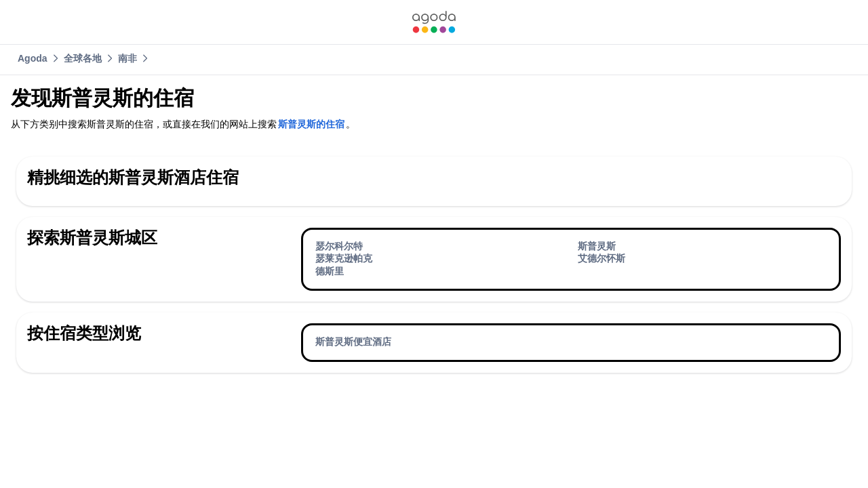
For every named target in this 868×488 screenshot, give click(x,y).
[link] (434, 22)
